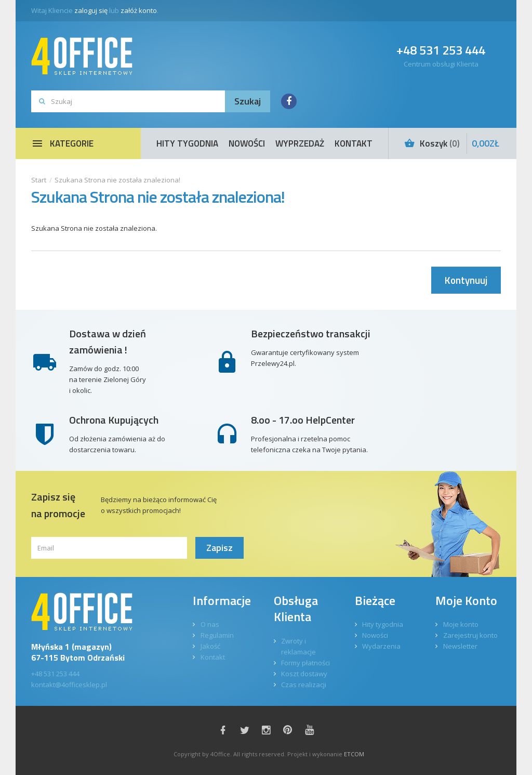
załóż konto (139, 10)
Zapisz (220, 548)
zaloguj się (91, 10)
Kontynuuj (466, 280)
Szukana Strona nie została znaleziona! (117, 180)
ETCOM (354, 754)
